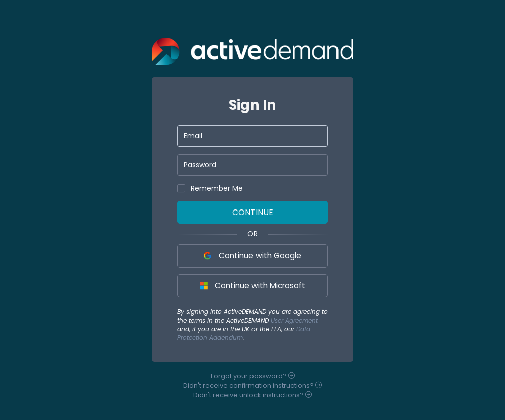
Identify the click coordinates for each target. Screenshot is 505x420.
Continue (253, 212)
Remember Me (210, 188)
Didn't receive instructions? (252, 386)
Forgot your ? (253, 376)
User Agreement (294, 320)
